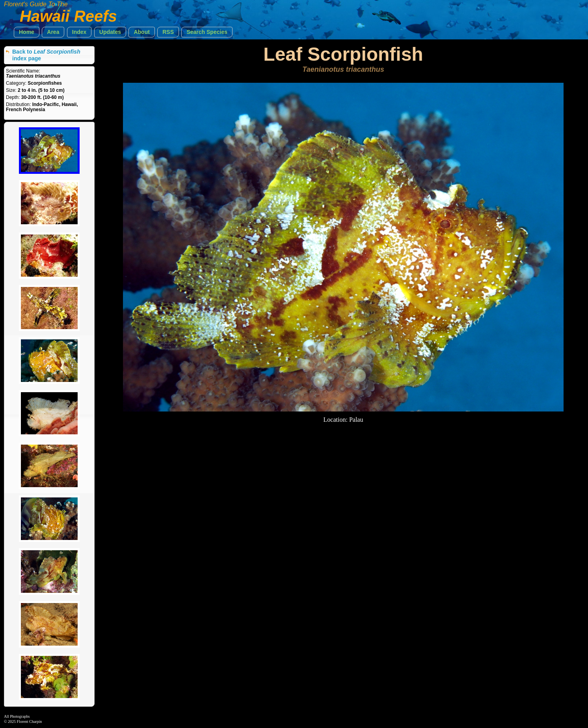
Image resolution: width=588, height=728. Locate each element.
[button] (27, 32)
